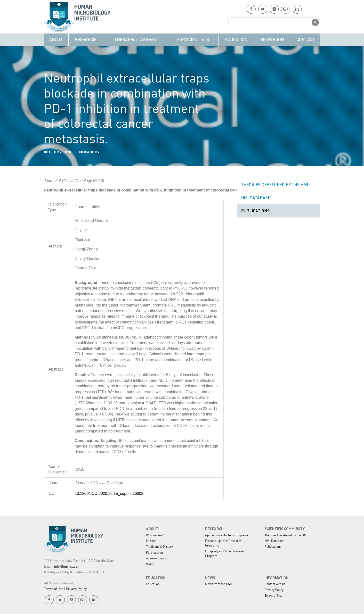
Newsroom (273, 39)
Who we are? (155, 535)
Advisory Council (157, 558)
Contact (306, 39)
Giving (150, 564)
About (56, 39)
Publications (87, 152)
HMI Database (256, 198)
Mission (151, 541)
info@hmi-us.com (67, 566)
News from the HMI (218, 584)
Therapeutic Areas (135, 39)
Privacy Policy (76, 589)
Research (85, 39)
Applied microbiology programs (227, 535)
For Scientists (193, 39)
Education (236, 39)
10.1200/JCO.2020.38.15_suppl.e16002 (109, 494)
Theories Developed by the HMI (275, 184)
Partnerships (155, 552)
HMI (79, 17)
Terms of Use (54, 589)
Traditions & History (159, 546)
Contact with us (275, 584)
